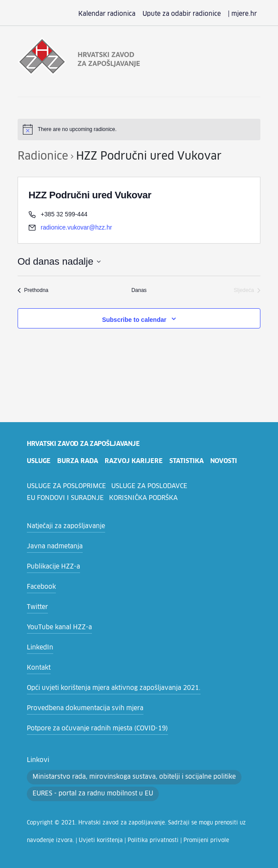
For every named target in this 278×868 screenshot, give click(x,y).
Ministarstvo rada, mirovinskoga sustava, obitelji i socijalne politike (150, 760)
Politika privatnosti (110, 824)
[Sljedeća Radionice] (247, 290)
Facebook (40, 587)
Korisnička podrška (143, 498)
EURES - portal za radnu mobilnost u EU (88, 777)
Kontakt (37, 668)
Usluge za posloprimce (68, 486)
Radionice (41, 157)
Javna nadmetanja (52, 547)
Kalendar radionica (121, 14)
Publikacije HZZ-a (51, 567)
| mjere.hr (244, 14)
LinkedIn (38, 648)
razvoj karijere (135, 461)
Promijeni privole (155, 824)
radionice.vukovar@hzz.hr (77, 227)
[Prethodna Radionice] (33, 290)
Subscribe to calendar (134, 320)
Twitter (36, 607)
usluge (40, 461)
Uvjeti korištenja (65, 824)
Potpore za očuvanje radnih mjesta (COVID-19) (91, 729)
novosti (227, 461)
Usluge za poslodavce (153, 486)
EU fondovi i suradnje (65, 498)
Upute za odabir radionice (189, 14)
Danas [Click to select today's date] (139, 290)
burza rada (79, 461)
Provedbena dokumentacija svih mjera (79, 708)
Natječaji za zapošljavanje (62, 526)
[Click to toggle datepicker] (59, 261)
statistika (189, 461)
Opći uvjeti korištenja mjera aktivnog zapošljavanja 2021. (104, 688)
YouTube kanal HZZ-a (57, 627)
